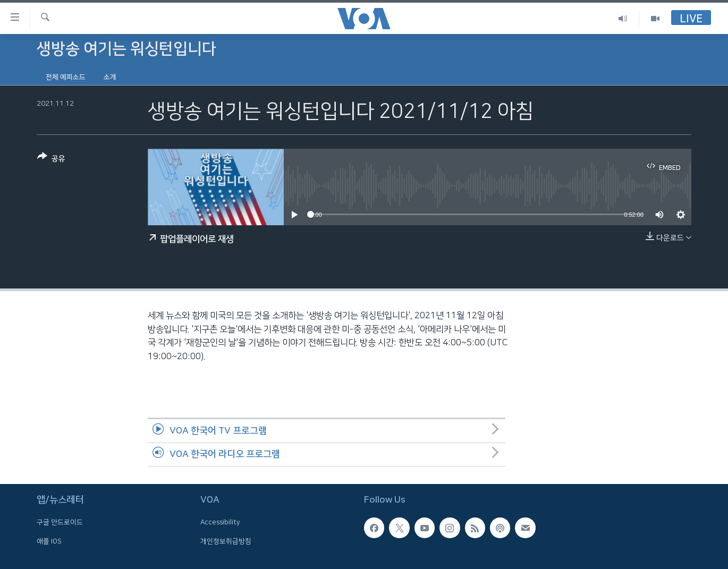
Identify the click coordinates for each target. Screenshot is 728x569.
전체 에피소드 (66, 77)
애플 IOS (49, 541)
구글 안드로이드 (60, 522)
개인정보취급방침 (226, 541)
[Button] (51, 160)
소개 (110, 77)
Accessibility (220, 522)
